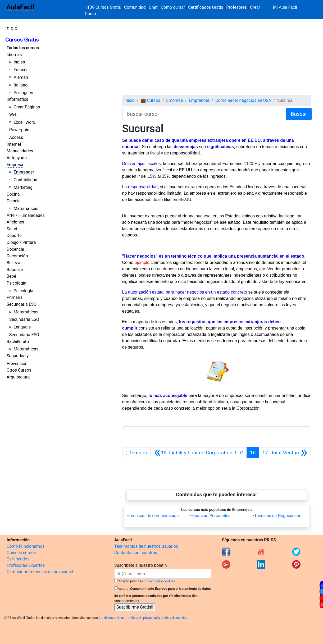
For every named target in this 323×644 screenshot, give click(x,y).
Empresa (15, 165)
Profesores (236, 7)
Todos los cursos (23, 48)
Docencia (15, 249)
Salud (12, 229)
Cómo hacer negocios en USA (243, 100)
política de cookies (174, 618)
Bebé (11, 276)
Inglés (19, 62)
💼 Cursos (150, 100)
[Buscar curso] (200, 114)
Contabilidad (25, 180)
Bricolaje (15, 270)
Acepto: (123, 589)
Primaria (15, 297)
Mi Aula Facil (285, 7)
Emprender (24, 172)
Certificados (18, 559)
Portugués (23, 93)
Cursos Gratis (22, 40)
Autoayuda (17, 158)
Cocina (13, 194)
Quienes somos (21, 553)
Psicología (16, 283)
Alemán (21, 77)
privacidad (152, 581)
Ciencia (14, 201)
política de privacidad (143, 618)
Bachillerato (18, 342)
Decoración (17, 256)
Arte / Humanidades (26, 215)
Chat (153, 7)
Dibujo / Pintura (21, 242)
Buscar (299, 114)
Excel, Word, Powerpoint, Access (23, 130)
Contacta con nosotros (136, 553)
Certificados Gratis (206, 7)
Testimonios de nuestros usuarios (146, 546)
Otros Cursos (19, 370)
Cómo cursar (173, 7)
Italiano (21, 85)
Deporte (14, 236)
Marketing (23, 187)
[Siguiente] (285, 453)
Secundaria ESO (22, 304)
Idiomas (14, 55)
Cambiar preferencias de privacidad (40, 572)
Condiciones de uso (113, 618)
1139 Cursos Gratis (103, 7)
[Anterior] (199, 453)
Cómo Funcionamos (26, 546)
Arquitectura (18, 377)
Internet (14, 144)
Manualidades (20, 151)
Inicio (11, 28)
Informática (17, 99)
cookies (169, 581)
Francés (21, 70)
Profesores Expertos (26, 565)
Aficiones (15, 222)
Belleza (13, 263)
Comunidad (135, 7)
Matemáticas (26, 209)
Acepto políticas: (131, 581)
